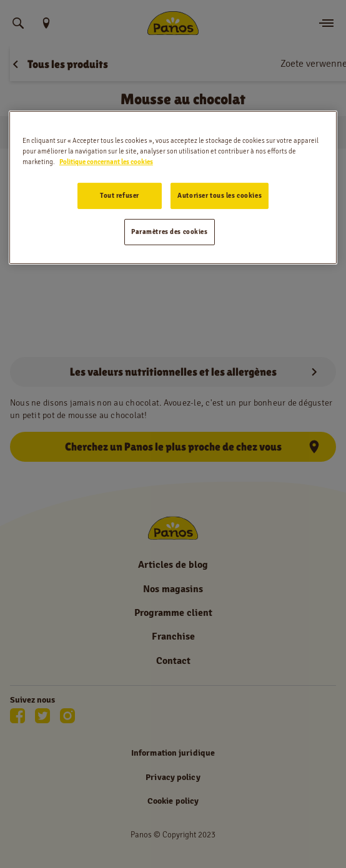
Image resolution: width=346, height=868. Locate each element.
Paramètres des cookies (170, 232)
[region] (173, 188)
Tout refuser (120, 195)
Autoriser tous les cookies (220, 195)
